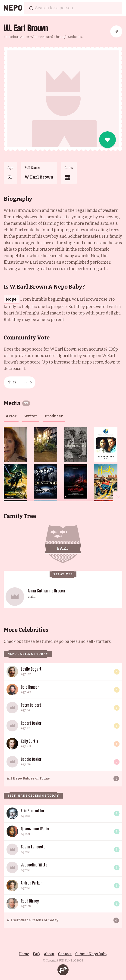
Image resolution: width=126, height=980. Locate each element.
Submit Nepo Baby (91, 954)
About (49, 954)
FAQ (36, 954)
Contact (65, 954)
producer (54, 416)
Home (24, 954)
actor (11, 416)
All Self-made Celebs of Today (32, 920)
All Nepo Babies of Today (28, 778)
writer (31, 416)
